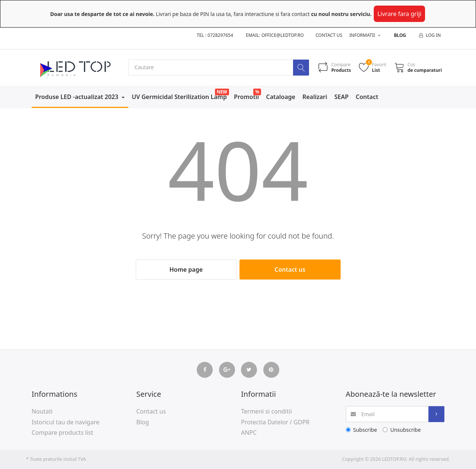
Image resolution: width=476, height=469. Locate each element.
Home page (186, 269)
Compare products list (62, 433)
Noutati (42, 411)
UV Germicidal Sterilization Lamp (179, 97)
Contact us (329, 35)
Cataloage (281, 97)
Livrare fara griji (399, 14)
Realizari (315, 97)
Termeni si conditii (266, 411)
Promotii (246, 97)
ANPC (249, 433)
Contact (367, 97)
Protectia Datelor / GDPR (275, 422)
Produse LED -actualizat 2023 (78, 97)
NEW (222, 92)
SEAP (341, 97)
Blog (400, 35)
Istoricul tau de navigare (65, 422)
